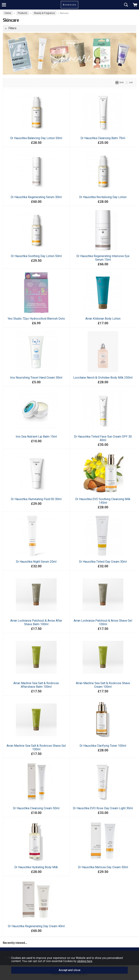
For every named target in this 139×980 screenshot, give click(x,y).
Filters (12, 28)
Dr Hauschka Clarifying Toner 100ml (103, 746)
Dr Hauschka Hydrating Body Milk (36, 867)
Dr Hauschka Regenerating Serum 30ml (36, 197)
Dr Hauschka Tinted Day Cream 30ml (103, 562)
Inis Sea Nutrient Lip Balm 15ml (36, 437)
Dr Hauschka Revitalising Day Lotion (103, 197)
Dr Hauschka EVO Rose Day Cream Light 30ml (103, 808)
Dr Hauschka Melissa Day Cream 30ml (103, 867)
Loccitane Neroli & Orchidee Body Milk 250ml (103, 378)
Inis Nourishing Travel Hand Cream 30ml (36, 378)
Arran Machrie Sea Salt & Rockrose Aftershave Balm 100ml (36, 685)
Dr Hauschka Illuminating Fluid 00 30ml (36, 499)
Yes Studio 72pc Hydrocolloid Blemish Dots (36, 319)
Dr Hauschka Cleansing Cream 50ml (36, 808)
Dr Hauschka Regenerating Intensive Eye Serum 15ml (103, 258)
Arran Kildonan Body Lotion (103, 319)
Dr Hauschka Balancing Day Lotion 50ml (36, 138)
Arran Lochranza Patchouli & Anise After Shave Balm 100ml (36, 622)
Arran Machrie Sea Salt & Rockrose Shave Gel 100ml (36, 747)
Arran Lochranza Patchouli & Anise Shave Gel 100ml (103, 622)
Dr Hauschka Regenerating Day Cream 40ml (36, 926)
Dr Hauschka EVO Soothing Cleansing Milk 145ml (103, 501)
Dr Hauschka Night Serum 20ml (36, 562)
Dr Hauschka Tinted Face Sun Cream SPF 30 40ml (103, 438)
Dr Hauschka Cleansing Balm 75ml (103, 138)
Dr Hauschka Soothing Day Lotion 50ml (36, 256)
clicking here (85, 961)
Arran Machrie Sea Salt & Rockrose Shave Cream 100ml (103, 685)
